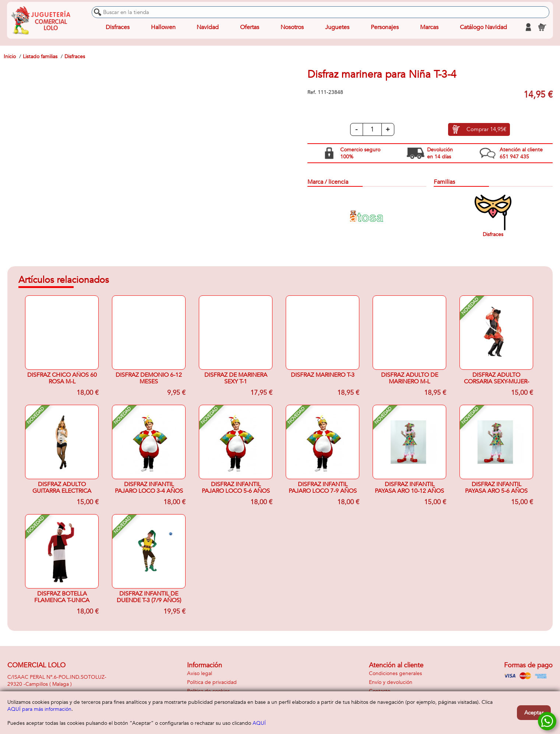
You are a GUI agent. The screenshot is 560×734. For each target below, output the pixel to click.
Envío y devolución (391, 682)
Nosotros (292, 27)
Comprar (486, 130)
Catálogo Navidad (482, 27)
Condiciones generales (395, 673)
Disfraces (118, 27)
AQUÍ (259, 723)
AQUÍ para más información (39, 709)
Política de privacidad (212, 682)
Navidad (208, 27)
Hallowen (163, 27)
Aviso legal (200, 673)
